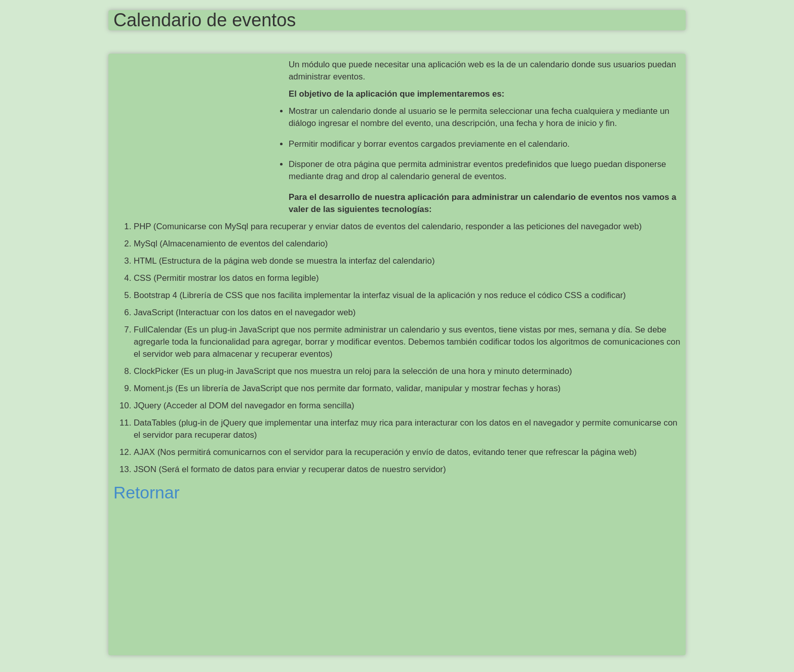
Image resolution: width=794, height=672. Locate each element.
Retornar (147, 493)
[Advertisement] (201, 132)
